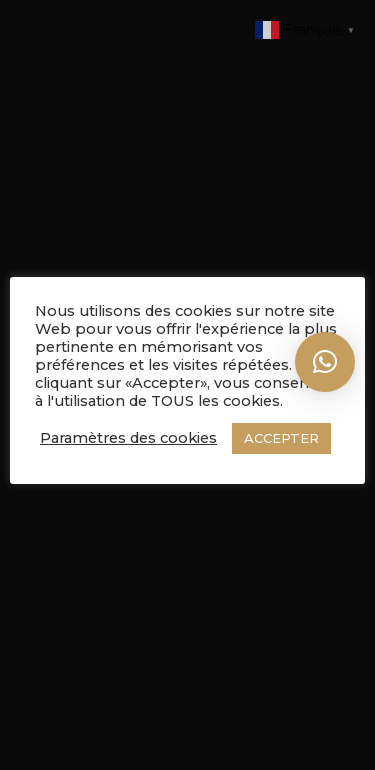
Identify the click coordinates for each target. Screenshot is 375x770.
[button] (325, 362)
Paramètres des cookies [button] (128, 438)
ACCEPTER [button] (281, 438)
